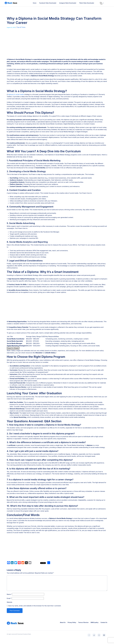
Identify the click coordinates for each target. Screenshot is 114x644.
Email (9, 598)
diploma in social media (16, 94)
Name (9, 594)
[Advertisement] (57, 45)
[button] (102, 3)
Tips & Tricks (21, 27)
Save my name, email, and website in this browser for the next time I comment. (35, 606)
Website (9, 602)
